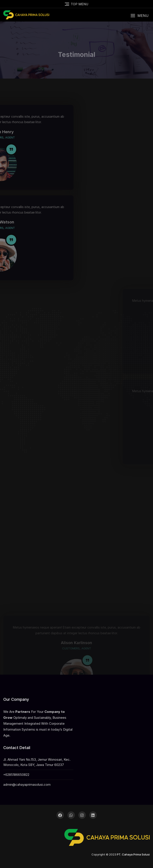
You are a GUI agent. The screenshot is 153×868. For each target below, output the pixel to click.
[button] (140, 16)
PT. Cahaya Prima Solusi (133, 854)
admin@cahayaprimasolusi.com (27, 784)
